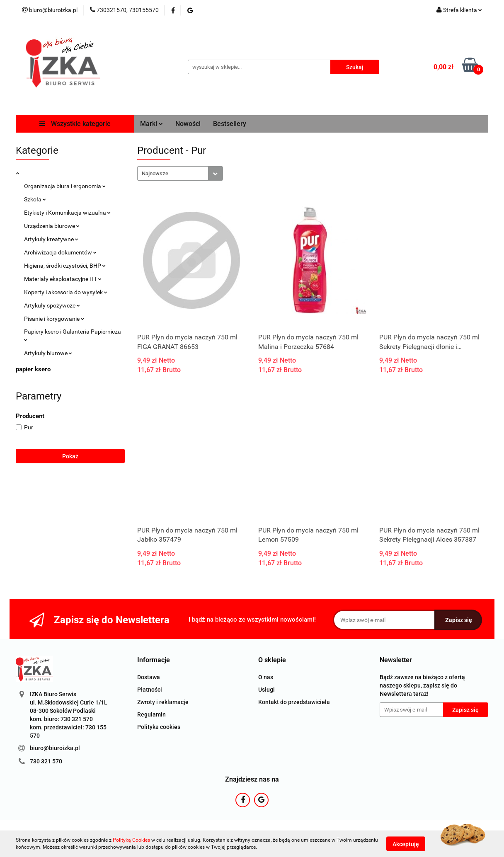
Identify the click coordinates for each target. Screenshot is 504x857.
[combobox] (180, 173)
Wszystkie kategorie (75, 124)
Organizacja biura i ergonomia (65, 186)
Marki (151, 124)
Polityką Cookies (131, 840)
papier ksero (33, 369)
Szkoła (35, 199)
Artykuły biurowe (48, 353)
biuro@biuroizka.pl (55, 748)
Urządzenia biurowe (52, 226)
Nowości (188, 124)
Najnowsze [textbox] (155, 173)
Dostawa (149, 677)
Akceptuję (406, 844)
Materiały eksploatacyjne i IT (63, 279)
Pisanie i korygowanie (54, 319)
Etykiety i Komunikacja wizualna (67, 213)
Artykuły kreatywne (51, 239)
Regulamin (151, 714)
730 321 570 (46, 761)
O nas (266, 677)
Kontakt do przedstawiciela (294, 702)
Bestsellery (230, 124)
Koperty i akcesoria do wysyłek (66, 292)
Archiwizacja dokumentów (60, 252)
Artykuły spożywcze (52, 305)
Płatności (150, 690)
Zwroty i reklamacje (163, 702)
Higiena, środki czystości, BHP (65, 266)
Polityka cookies (159, 727)
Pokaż (70, 456)
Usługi (267, 690)
